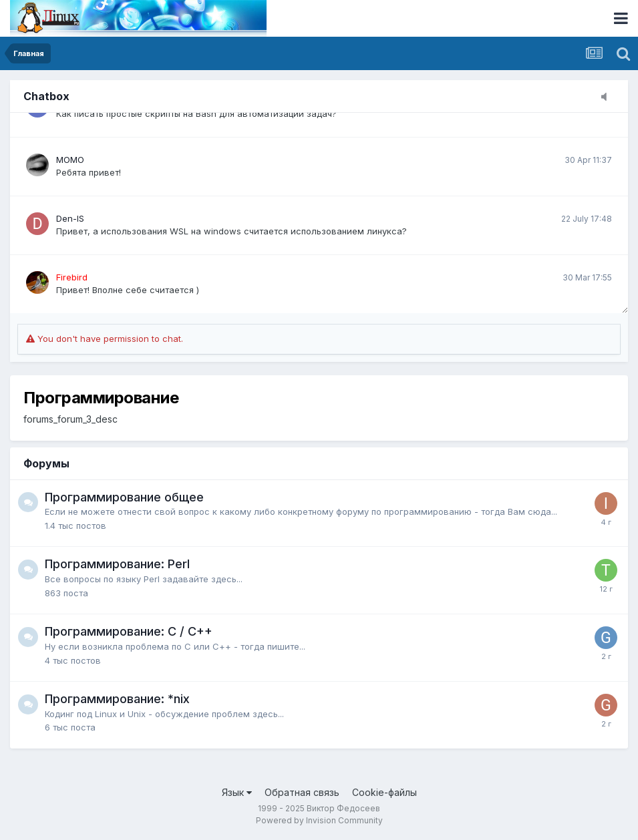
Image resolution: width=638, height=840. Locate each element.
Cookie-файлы (384, 792)
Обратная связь (302, 792)
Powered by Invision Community (319, 820)
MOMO (70, 160)
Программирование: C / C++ (129, 631)
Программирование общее (124, 497)
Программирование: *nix (117, 699)
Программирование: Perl (117, 564)
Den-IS (70, 218)
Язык (237, 792)
